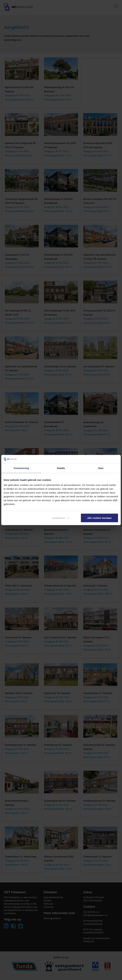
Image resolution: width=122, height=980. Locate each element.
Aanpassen (61, 518)
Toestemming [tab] (21, 468)
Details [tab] (61, 468)
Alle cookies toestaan (99, 518)
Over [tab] (101, 468)
